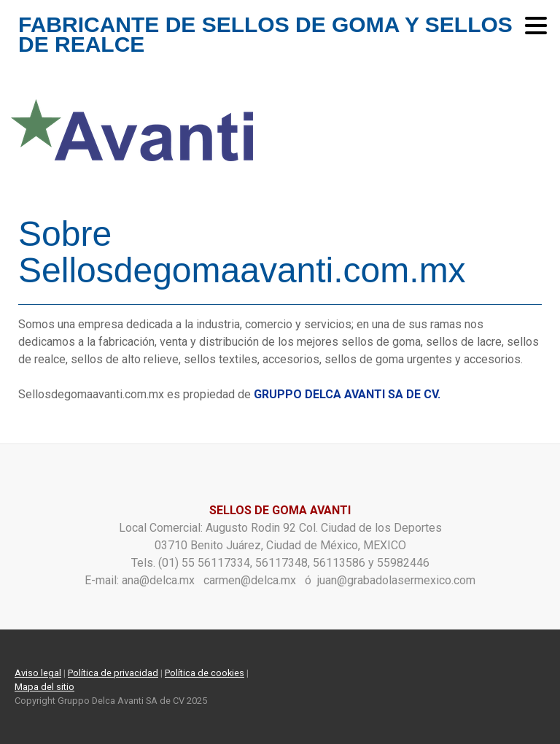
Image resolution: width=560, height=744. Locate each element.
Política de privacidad (113, 673)
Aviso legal (38, 673)
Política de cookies (205, 673)
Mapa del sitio (44, 687)
